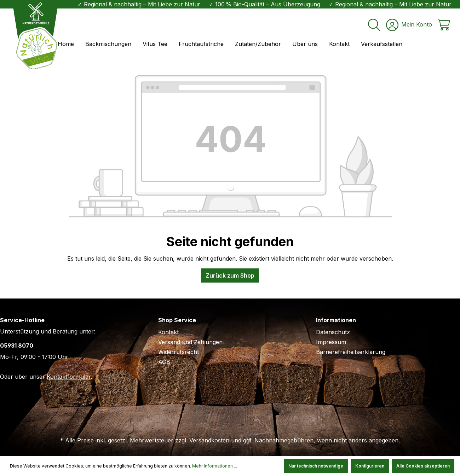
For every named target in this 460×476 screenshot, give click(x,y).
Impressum (331, 342)
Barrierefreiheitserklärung (351, 352)
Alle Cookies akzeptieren (423, 466)
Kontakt (168, 332)
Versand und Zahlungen (190, 342)
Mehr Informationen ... (215, 466)
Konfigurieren (370, 466)
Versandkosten (209, 440)
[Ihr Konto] (409, 23)
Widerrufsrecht (179, 352)
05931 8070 (17, 346)
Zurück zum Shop (230, 275)
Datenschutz (333, 332)
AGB (164, 362)
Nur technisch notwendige (316, 466)
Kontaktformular (69, 377)
